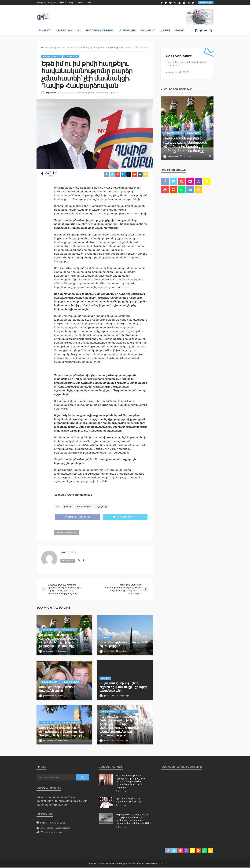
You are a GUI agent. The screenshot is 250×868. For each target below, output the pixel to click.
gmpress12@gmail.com (58, 828)
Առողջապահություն (100, 30)
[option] (187, 128)
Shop (89, 3)
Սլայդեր (114, 93)
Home (63, 3)
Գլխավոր (45, 30)
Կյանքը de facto (67, 30)
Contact (80, 3)
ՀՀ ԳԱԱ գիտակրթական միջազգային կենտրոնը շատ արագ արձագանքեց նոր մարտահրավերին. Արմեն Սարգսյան (131, 782)
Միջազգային (128, 30)
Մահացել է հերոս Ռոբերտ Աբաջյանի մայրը (57, 689)
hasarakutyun (102, 93)
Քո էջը (180, 30)
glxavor (91, 93)
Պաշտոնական (129, 712)
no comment (78, 93)
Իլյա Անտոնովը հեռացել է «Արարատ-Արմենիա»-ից (129, 800)
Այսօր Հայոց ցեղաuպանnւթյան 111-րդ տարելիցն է (124, 645)
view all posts (69, 561)
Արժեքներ (148, 30)
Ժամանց (165, 30)
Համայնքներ (71, 57)
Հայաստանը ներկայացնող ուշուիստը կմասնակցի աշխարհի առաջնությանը (123, 687)
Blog (71, 3)
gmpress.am (51, 93)
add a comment (67, 533)
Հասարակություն (71, 682)
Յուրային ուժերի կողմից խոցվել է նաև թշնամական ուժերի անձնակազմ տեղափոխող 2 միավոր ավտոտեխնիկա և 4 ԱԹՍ (133, 819)
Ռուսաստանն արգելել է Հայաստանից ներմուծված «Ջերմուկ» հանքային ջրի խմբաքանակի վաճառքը (58, 641)
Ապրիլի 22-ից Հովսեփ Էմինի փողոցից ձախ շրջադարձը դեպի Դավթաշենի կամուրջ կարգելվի (62, 732)
